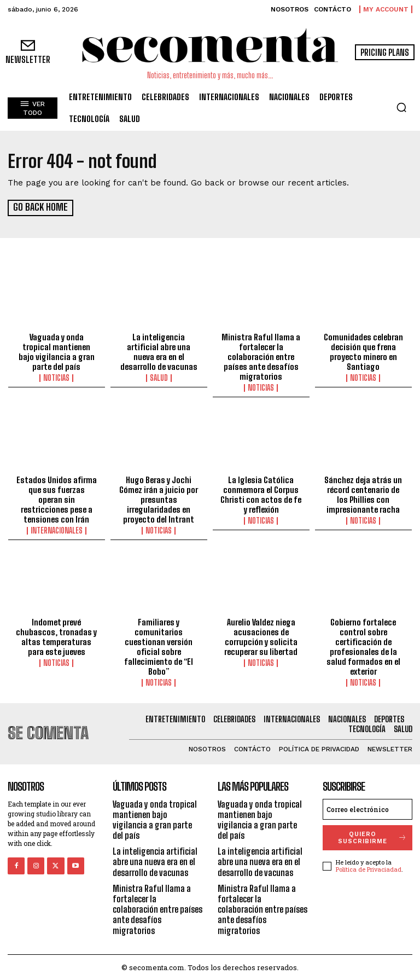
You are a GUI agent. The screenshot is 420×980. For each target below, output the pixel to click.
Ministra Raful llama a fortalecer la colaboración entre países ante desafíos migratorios (261, 356)
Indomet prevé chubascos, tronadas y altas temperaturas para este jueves (56, 636)
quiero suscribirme (373, 837)
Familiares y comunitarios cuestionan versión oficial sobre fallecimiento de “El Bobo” (159, 646)
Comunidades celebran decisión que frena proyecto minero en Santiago (363, 351)
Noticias (56, 378)
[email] (367, 808)
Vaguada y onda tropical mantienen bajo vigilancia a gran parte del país (57, 351)
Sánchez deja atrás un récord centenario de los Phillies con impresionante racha (363, 494)
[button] (401, 107)
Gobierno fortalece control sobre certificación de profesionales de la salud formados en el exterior (363, 646)
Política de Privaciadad (369, 869)
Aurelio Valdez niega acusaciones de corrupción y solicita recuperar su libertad (261, 636)
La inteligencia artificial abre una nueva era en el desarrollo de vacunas (159, 351)
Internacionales (57, 530)
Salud (159, 378)
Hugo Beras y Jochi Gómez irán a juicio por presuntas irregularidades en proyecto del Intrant (159, 498)
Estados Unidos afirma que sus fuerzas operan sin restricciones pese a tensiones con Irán (57, 498)
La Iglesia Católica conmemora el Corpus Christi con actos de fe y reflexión (261, 494)
